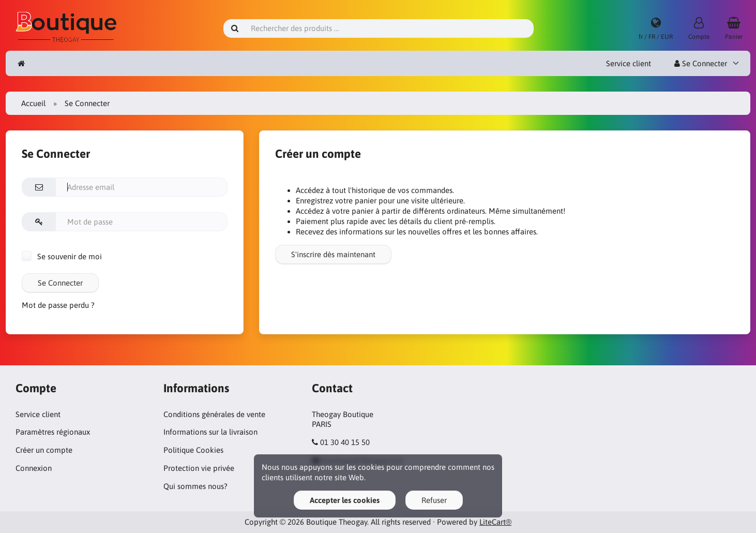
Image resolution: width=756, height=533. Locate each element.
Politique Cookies (193, 450)
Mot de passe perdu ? (58, 305)
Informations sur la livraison (210, 432)
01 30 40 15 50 (345, 442)
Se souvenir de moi (62, 256)
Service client (629, 63)
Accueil (33, 103)
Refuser (434, 500)
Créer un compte (44, 450)
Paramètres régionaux (53, 432)
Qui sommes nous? (195, 486)
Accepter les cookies (345, 500)
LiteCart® (495, 522)
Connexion (34, 468)
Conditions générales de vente (214, 414)
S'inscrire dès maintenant (333, 254)
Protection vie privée (199, 468)
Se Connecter (701, 63)
